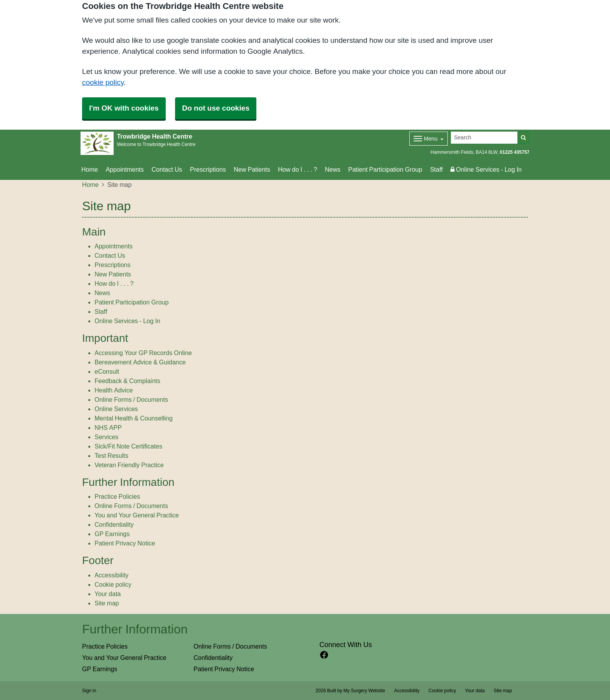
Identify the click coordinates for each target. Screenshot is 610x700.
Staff (436, 169)
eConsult (107, 371)
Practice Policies (117, 496)
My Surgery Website (364, 691)
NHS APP (108, 427)
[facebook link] (324, 655)
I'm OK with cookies (124, 108)
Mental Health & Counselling (134, 418)
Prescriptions (208, 169)
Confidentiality (114, 524)
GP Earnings (112, 534)
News (333, 169)
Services (106, 437)
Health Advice (114, 390)
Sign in (89, 691)
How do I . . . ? (298, 169)
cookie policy (103, 82)
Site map (107, 603)
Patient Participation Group (385, 169)
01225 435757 (515, 152)
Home (90, 185)
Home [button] (90, 169)
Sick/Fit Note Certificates (128, 446)
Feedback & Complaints (127, 381)
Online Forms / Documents (131, 399)
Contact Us (167, 169)
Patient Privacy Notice (125, 543)
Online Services (116, 409)
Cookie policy (113, 584)
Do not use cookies (216, 108)
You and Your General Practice (137, 515)
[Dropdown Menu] (429, 139)
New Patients (252, 169)
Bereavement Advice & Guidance (140, 362)
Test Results (111, 456)
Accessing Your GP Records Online (143, 353)
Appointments (125, 169)
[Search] (484, 138)
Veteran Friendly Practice (129, 465)
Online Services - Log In (486, 169)
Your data (108, 594)
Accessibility (111, 575)
